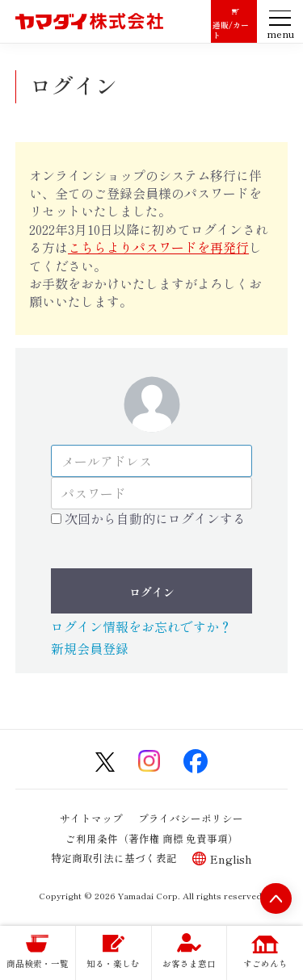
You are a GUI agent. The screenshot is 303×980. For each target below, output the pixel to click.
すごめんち (265, 963)
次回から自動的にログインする (155, 518)
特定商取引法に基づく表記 (114, 858)
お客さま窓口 (189, 963)
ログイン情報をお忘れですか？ (141, 626)
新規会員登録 (90, 648)
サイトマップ (91, 817)
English (231, 859)
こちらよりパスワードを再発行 (158, 247)
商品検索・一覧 (38, 963)
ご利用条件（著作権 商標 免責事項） (152, 838)
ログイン (152, 592)
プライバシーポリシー (191, 817)
